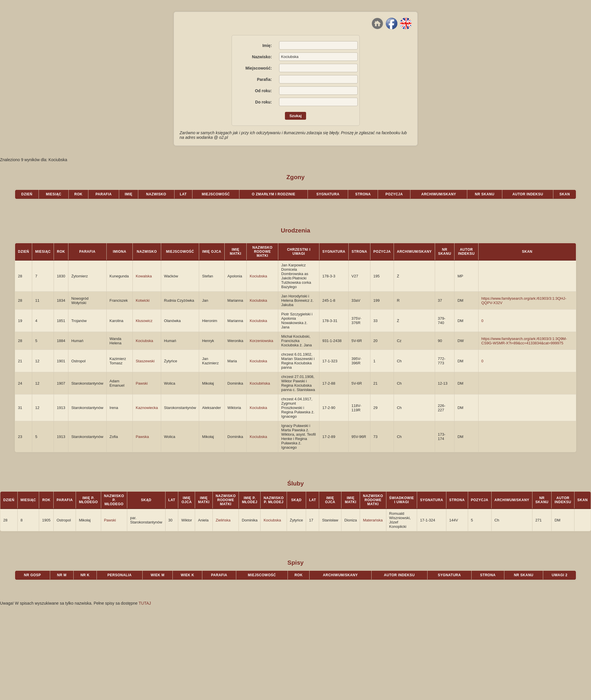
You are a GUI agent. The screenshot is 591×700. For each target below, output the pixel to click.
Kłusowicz (144, 321)
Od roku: (263, 91)
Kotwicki (143, 300)
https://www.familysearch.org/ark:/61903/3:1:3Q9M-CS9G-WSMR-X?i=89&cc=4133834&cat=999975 (524, 341)
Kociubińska (260, 383)
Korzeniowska (261, 341)
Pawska (142, 437)
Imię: (267, 46)
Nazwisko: (262, 57)
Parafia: (264, 79)
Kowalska (144, 276)
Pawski (142, 383)
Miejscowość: (259, 68)
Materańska (373, 520)
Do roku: (263, 102)
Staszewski (145, 361)
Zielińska (223, 520)
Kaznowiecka (147, 408)
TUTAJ (145, 603)
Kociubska (258, 276)
